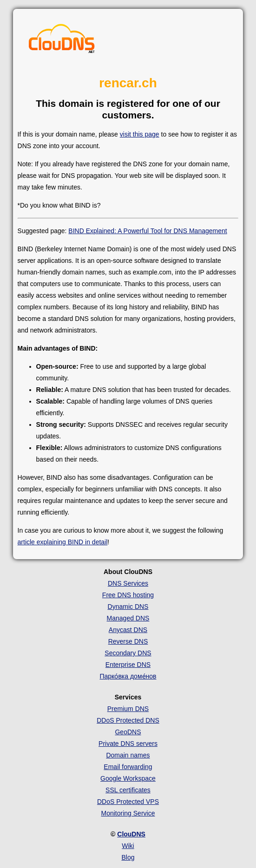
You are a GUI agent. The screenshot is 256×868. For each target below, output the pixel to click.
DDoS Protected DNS (128, 720)
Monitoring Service (128, 813)
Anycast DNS (128, 630)
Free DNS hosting (128, 595)
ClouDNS (131, 834)
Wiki (128, 846)
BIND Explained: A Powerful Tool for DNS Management (148, 231)
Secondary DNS (128, 653)
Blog (128, 857)
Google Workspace (128, 778)
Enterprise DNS (128, 665)
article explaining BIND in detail (63, 542)
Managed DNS (128, 618)
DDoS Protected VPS (128, 802)
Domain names (128, 755)
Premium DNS (128, 709)
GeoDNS (128, 732)
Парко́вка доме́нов (128, 676)
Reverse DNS (128, 641)
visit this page (140, 134)
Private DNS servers (128, 744)
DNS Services (128, 583)
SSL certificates (128, 790)
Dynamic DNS (128, 607)
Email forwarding (128, 767)
